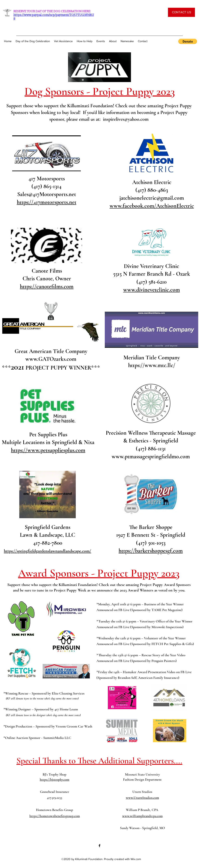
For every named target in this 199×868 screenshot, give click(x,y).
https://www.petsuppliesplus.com (48, 450)
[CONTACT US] (181, 12)
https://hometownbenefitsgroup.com (55, 816)
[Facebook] (99, 846)
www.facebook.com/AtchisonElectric (152, 206)
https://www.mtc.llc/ (152, 365)
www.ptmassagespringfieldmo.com (151, 456)
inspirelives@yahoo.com (126, 119)
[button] (188, 41)
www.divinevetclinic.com (152, 290)
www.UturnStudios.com (142, 798)
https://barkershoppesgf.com (151, 551)
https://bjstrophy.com (55, 780)
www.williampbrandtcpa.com (142, 816)
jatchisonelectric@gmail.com (152, 198)
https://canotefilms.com (47, 286)
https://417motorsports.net (47, 202)
